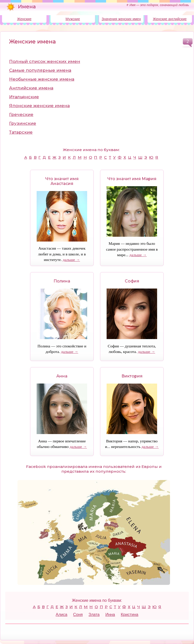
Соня (78, 615)
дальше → (71, 260)
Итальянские (24, 97)
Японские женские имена (39, 106)
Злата (94, 615)
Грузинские (23, 123)
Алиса (62, 615)
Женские (24, 19)
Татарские (21, 132)
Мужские (73, 19)
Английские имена (31, 88)
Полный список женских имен (45, 61)
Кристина (129, 615)
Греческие (21, 114)
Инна (110, 615)
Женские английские (170, 19)
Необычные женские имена (42, 79)
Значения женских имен (121, 19)
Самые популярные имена (40, 70)
